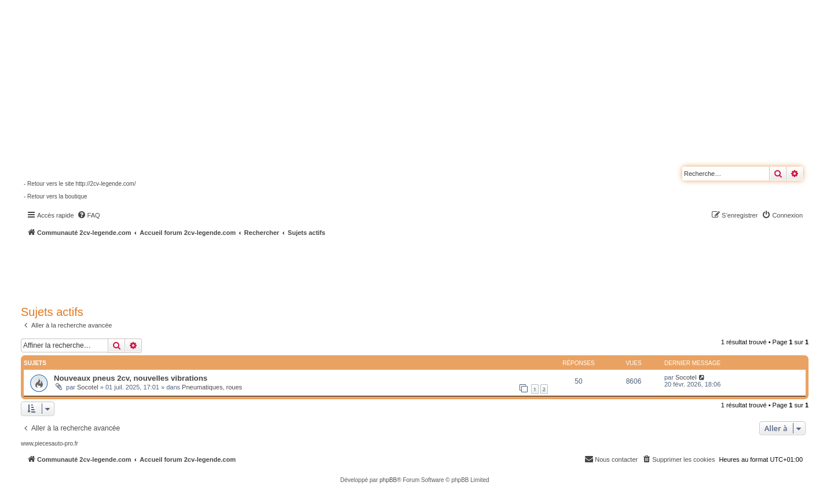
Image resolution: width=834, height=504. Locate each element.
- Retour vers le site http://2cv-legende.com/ (80, 184)
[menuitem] (89, 215)
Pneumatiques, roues (212, 387)
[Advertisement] (310, 269)
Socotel (88, 387)
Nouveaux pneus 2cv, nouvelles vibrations (131, 378)
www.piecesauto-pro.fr (50, 444)
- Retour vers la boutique (56, 196)
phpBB (388, 480)
